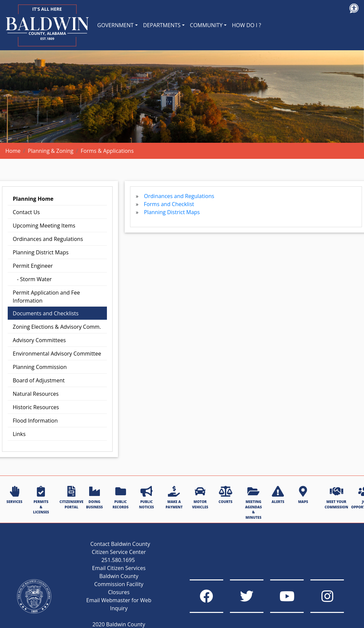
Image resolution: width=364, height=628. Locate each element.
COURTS (225, 495)
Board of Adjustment (39, 380)
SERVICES (14, 495)
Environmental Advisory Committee (57, 354)
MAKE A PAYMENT (174, 497)
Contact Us (26, 212)
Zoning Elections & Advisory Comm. (57, 327)
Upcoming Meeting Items (44, 226)
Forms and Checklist (169, 204)
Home (13, 151)
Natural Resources (36, 394)
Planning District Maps (41, 252)
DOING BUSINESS (95, 497)
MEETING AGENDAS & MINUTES (253, 503)
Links (19, 434)
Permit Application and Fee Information (46, 297)
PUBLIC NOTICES (146, 497)
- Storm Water (32, 279)
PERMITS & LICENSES (41, 500)
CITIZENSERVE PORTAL (72, 497)
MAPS (303, 495)
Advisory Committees (39, 340)
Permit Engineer (33, 266)
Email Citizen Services (119, 568)
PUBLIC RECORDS (121, 497)
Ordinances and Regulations (48, 239)
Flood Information (35, 421)
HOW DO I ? (247, 25)
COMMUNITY (206, 25)
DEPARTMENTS (162, 25)
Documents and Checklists (46, 313)
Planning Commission (40, 367)
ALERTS (278, 495)
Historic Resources (36, 407)
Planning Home (33, 199)
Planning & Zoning (51, 151)
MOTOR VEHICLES (200, 497)
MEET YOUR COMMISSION (336, 497)
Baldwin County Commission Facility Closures (119, 584)
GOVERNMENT (115, 25)
